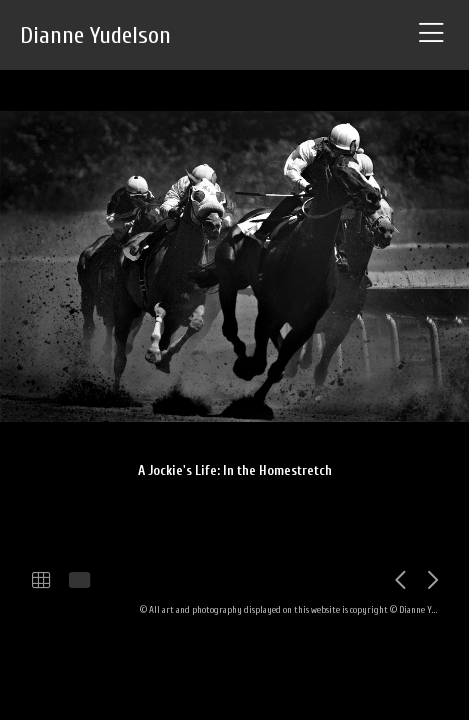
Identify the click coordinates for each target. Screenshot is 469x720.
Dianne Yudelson (95, 35)
